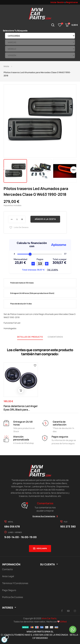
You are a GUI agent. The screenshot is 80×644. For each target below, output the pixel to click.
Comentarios (55, 337)
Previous (6, 170)
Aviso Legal (8, 576)
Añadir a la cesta (45, 219)
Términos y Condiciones (15, 583)
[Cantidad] (17, 219)
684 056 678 (12, 526)
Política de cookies (13, 597)
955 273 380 (68, 526)
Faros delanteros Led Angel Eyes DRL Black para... (21, 408)
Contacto (7, 569)
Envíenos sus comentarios (44, 516)
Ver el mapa (42, 548)
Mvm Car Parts (49, 618)
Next (74, 170)
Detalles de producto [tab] (30, 337)
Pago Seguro (9, 590)
